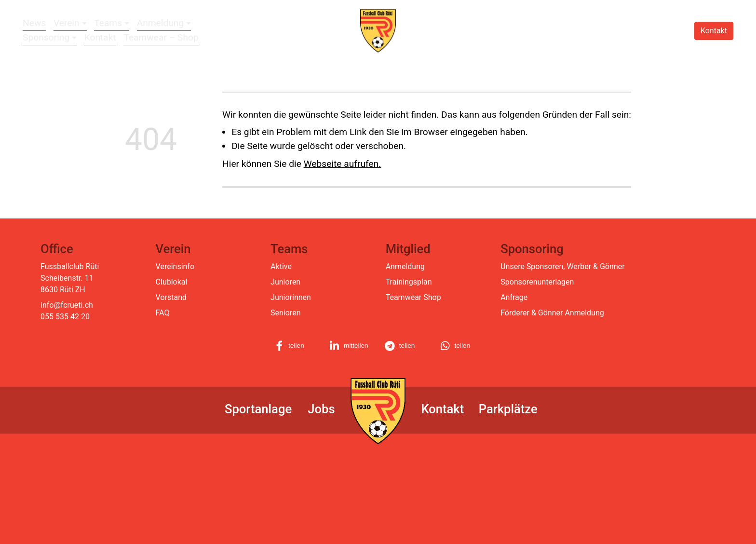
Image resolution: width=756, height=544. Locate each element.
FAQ (163, 313)
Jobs (321, 409)
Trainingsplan (409, 282)
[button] (296, 346)
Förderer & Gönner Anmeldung (552, 313)
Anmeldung (405, 266)
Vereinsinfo (175, 266)
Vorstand (171, 297)
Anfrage (514, 297)
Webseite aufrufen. (343, 164)
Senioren (285, 313)
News (34, 23)
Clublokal (172, 282)
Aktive (281, 266)
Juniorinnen (291, 297)
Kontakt (100, 37)
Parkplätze (508, 409)
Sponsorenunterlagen (537, 282)
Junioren (285, 282)
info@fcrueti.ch (67, 305)
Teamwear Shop (413, 297)
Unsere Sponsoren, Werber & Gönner (562, 266)
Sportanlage (258, 409)
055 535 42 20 (65, 317)
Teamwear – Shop (161, 37)
